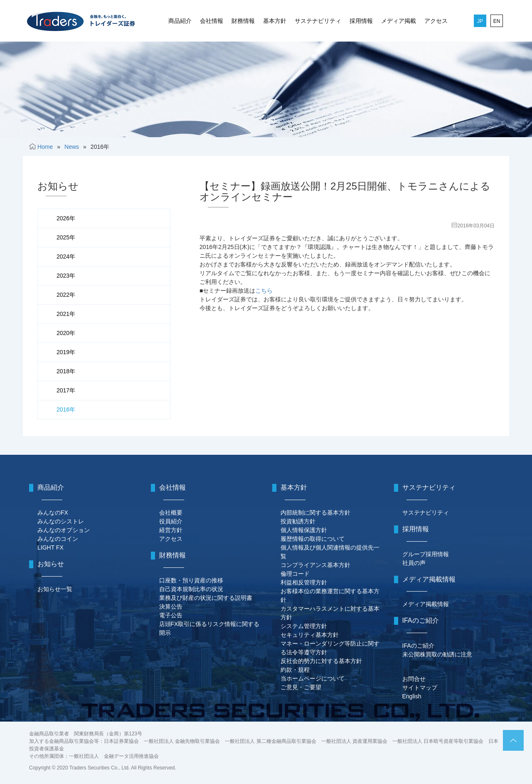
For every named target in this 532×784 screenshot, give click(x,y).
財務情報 (243, 21)
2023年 (66, 276)
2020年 (66, 333)
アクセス (436, 21)
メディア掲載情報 (426, 604)
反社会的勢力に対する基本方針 (321, 661)
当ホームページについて (313, 678)
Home (45, 147)
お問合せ (414, 679)
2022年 (66, 295)
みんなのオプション (64, 530)
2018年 (66, 371)
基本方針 (275, 21)
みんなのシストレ (61, 521)
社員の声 (414, 563)
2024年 (66, 256)
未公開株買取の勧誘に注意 (437, 654)
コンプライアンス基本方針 (315, 565)
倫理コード (295, 574)
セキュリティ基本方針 (310, 635)
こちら (264, 291)
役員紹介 (171, 521)
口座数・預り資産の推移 (191, 580)
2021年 (66, 314)
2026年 (66, 218)
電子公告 (171, 615)
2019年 (66, 352)
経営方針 (171, 530)
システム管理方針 (304, 626)
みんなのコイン (58, 539)
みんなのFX (53, 513)
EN (497, 21)
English (412, 696)
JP (480, 21)
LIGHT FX (50, 547)
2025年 (66, 237)
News (72, 147)
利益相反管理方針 (304, 582)
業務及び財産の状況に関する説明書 (206, 598)
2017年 (66, 390)
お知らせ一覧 (55, 589)
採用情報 (361, 21)
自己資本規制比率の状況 (191, 589)
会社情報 (212, 21)
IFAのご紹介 (418, 646)
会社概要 (171, 513)
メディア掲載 (399, 21)
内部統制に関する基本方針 (315, 513)
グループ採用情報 (426, 554)
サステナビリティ (318, 21)
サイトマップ (420, 688)
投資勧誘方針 (298, 521)
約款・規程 (295, 670)
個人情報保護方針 (304, 530)
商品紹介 (180, 21)
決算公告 (171, 606)
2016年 (66, 409)
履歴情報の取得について (313, 539)
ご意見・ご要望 (301, 687)
